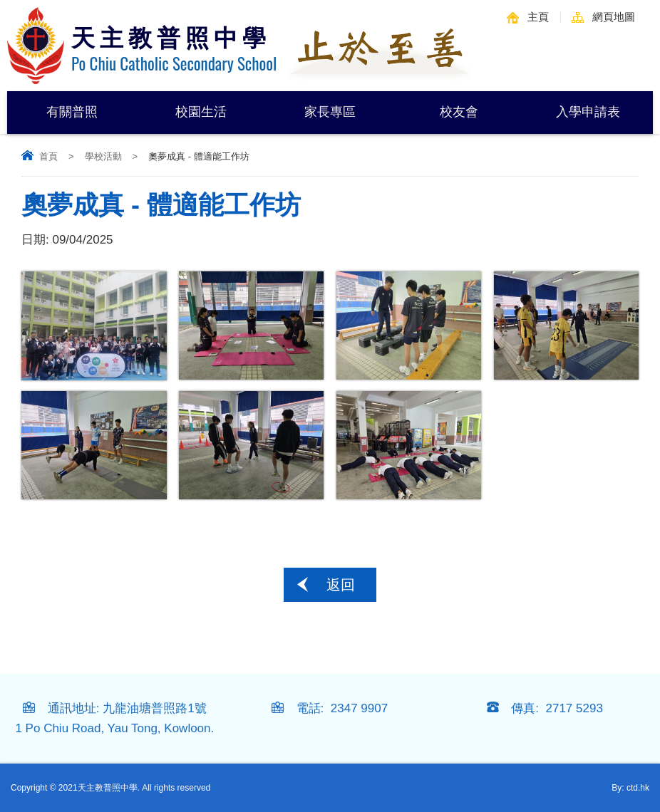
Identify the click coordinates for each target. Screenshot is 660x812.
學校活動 (103, 156)
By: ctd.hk (630, 788)
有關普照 (72, 112)
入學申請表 (588, 112)
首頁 (48, 156)
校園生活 (201, 112)
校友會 (459, 112)
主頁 (538, 17)
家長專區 (330, 112)
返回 (341, 585)
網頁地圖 (614, 17)
